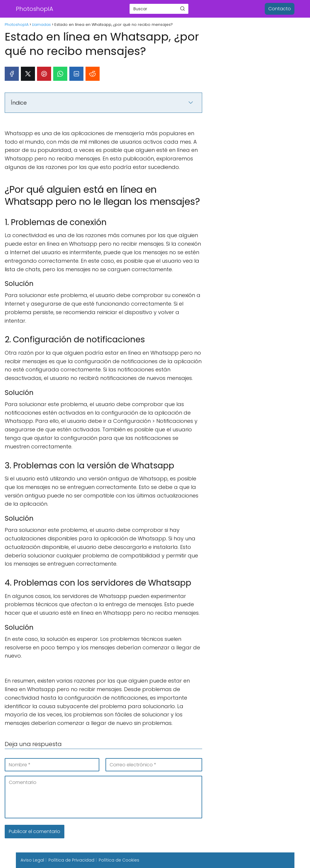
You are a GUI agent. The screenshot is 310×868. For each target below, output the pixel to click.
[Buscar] (182, 9)
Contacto (280, 9)
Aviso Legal (32, 860)
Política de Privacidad (71, 860)
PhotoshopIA (35, 9)
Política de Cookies (119, 860)
